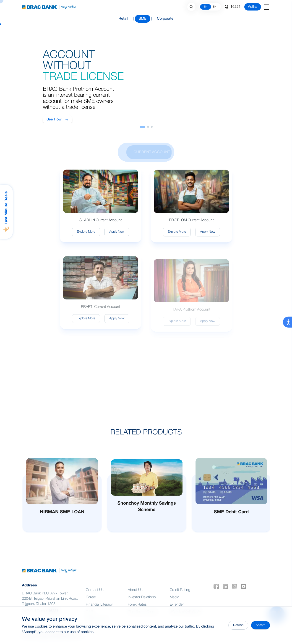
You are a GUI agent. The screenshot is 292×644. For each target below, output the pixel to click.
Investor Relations (142, 603)
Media (174, 603)
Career (91, 603)
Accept (261, 625)
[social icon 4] (245, 592)
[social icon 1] (217, 592)
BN (214, 7)
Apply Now (117, 236)
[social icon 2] (226, 592)
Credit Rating (180, 596)
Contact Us (95, 596)
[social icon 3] (235, 592)
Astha (253, 7)
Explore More (86, 236)
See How (58, 120)
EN (205, 7)
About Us (135, 596)
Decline (238, 625)
